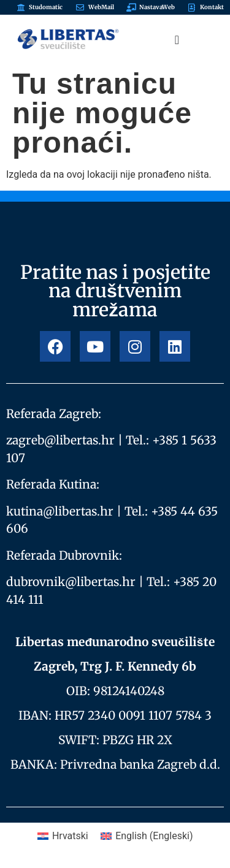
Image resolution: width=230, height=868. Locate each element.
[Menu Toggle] (177, 40)
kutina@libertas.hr (60, 511)
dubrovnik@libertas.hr (71, 582)
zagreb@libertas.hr (60, 440)
